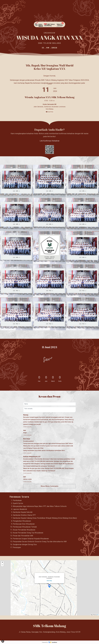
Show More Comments (49, 486)
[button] (49, 586)
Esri (98, 615)
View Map (49, 581)
